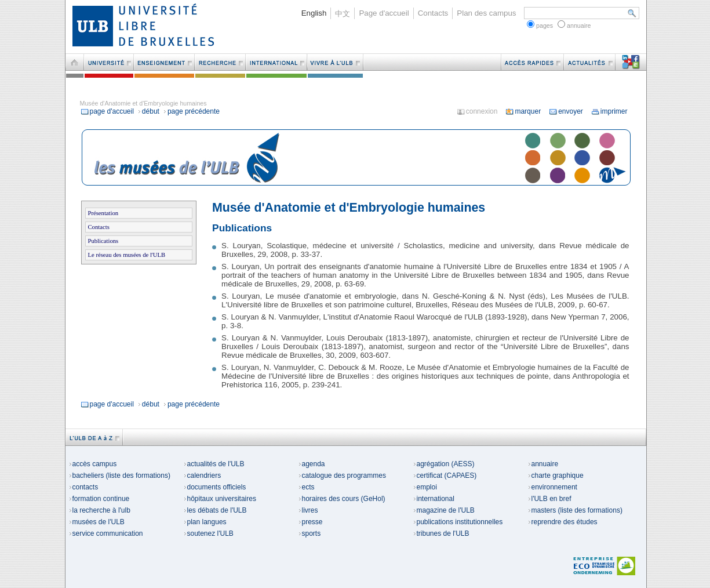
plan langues (205, 522)
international (434, 499)
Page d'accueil (384, 13)
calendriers (203, 476)
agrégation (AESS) (444, 464)
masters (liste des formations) (575, 510)
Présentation (103, 213)
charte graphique (556, 476)
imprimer (609, 111)
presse (311, 522)
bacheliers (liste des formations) (120, 476)
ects (307, 487)
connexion (477, 111)
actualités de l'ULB (214, 464)
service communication (106, 533)
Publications (103, 241)
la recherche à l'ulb (100, 510)
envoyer (566, 111)
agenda (312, 464)
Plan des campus (486, 13)
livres (308, 510)
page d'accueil (107, 111)
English (314, 13)
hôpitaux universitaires (220, 499)
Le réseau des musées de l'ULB (127, 255)
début (148, 111)
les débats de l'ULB (215, 510)
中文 (343, 14)
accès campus (93, 464)
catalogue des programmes (342, 476)
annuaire (543, 464)
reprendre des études (563, 522)
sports (310, 533)
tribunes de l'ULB (441, 533)
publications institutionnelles (458, 522)
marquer (523, 111)
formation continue (99, 499)
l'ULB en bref (550, 499)
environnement (553, 487)
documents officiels (215, 487)
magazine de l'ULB (444, 510)
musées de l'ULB (97, 522)
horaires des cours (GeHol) (342, 499)
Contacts (433, 13)
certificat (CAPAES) (445, 476)
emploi (425, 487)
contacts (84, 487)
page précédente (191, 111)
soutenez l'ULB (209, 533)
